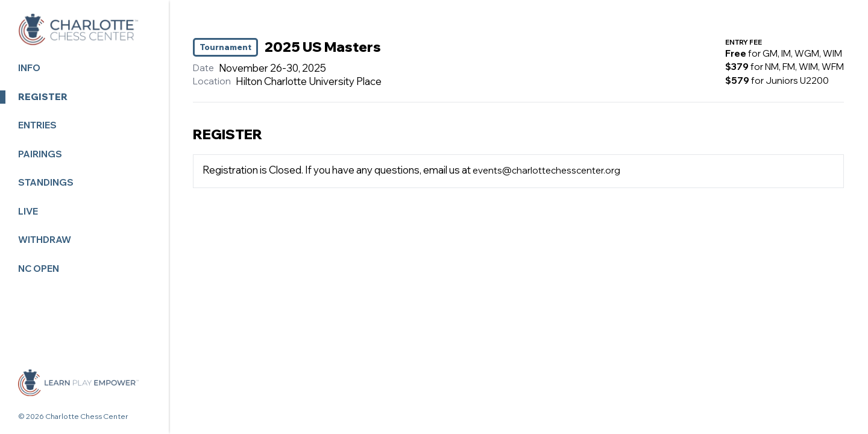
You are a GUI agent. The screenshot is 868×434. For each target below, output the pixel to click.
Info (29, 68)
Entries (37, 125)
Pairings (40, 154)
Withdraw (45, 240)
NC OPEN (39, 269)
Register (43, 97)
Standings (46, 182)
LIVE (28, 211)
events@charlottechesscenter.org (546, 170)
